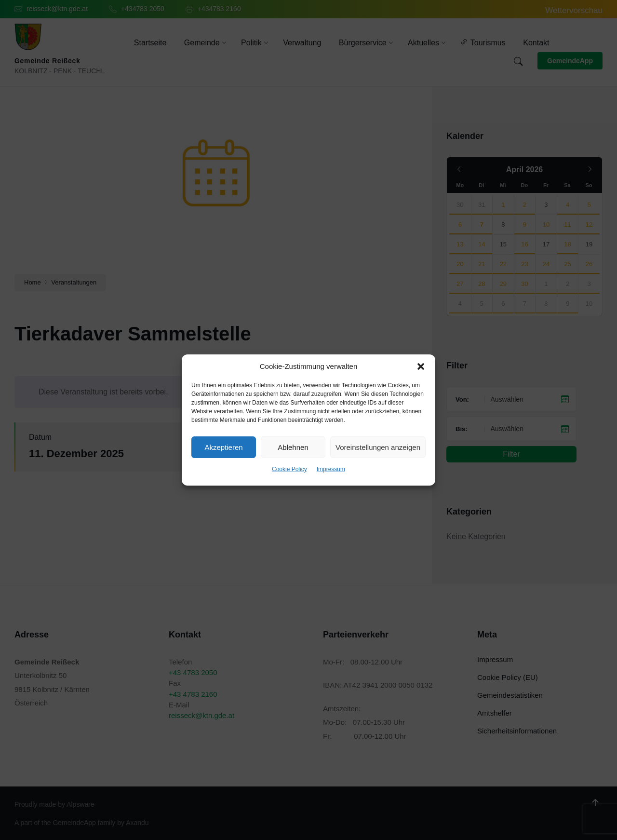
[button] (421, 366)
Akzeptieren (223, 447)
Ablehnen (293, 447)
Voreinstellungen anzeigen (378, 447)
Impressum (331, 469)
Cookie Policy (289, 469)
